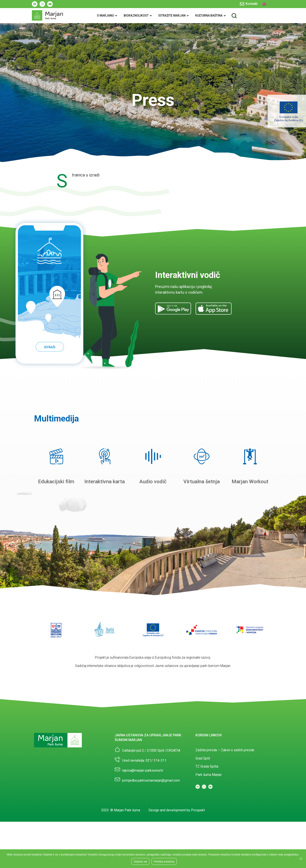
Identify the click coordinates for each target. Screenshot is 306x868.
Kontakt (252, 4)
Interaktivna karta (105, 482)
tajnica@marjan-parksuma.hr (143, 770)
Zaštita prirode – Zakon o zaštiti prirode (225, 750)
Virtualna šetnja (202, 482)
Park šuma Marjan (209, 775)
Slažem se (140, 862)
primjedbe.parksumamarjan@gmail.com (151, 780)
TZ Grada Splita (207, 766)
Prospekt (198, 810)
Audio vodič (153, 482)
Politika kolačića (164, 862)
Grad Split (203, 758)
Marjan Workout (250, 482)
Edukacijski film (56, 482)
